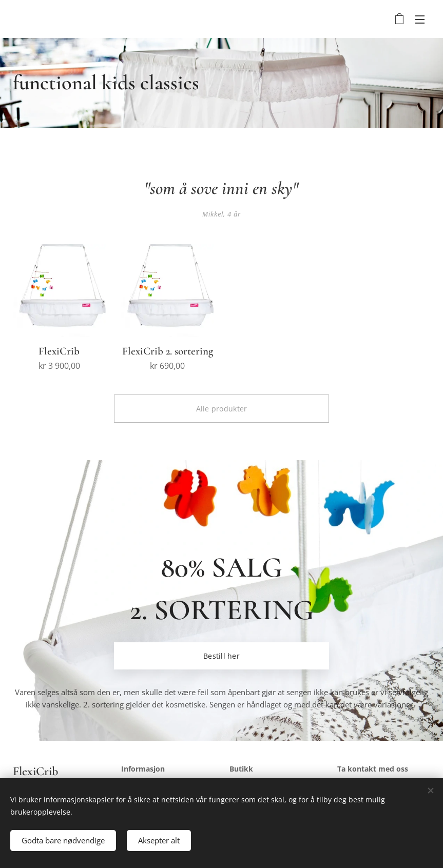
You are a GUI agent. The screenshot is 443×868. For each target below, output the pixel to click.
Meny (420, 19)
